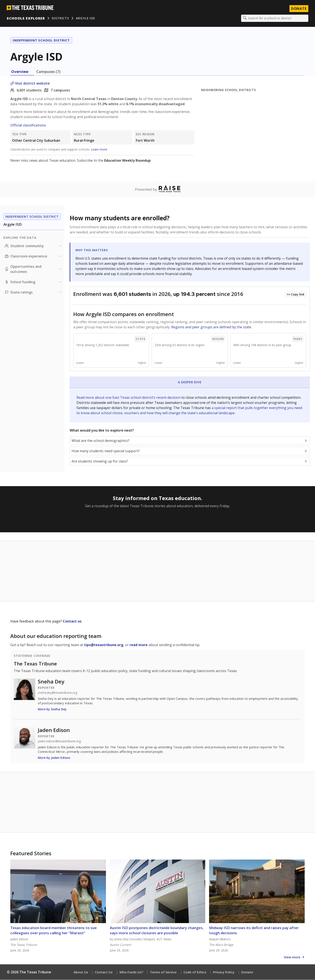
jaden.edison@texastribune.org (59, 741)
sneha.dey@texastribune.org (57, 693)
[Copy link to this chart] (296, 295)
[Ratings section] (34, 292)
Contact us (72, 621)
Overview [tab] (20, 72)
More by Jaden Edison (54, 758)
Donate (247, 972)
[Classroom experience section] (34, 256)
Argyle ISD (86, 18)
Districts (60, 18)
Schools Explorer (26, 18)
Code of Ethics (195, 972)
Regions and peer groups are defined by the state (211, 327)
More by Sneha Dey (52, 709)
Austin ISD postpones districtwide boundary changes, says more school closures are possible (157, 931)
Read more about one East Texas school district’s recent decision (129, 398)
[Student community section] (34, 246)
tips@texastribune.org (104, 645)
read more (139, 645)
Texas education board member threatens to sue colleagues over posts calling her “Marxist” (54, 931)
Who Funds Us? (131, 972)
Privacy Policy (224, 972)
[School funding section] (34, 282)
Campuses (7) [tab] (48, 72)
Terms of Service (163, 972)
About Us (81, 972)
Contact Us (104, 972)
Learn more (99, 150)
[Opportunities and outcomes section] (34, 269)
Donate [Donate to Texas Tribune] (299, 9)
